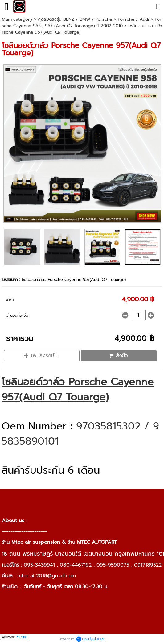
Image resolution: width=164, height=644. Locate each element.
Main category (17, 19)
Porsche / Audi (133, 19)
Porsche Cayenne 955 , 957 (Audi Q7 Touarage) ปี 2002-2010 (82, 23)
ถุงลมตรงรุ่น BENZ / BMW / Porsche (75, 19)
